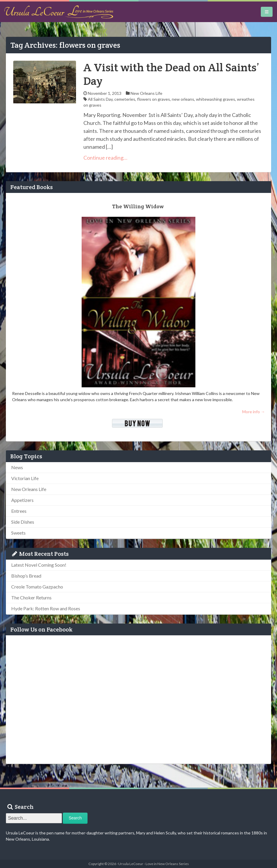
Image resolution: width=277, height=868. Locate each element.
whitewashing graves (216, 99)
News (17, 467)
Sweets (18, 533)
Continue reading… (105, 158)
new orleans (183, 99)
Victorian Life (25, 478)
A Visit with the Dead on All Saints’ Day (171, 74)
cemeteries (125, 99)
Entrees (19, 511)
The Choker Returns (31, 597)
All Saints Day (100, 99)
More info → (254, 412)
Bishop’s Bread (26, 576)
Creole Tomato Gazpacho (37, 587)
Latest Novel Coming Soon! (39, 565)
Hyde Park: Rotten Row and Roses (46, 608)
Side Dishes (23, 522)
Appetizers (22, 500)
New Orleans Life (146, 93)
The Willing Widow (138, 206)
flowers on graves (154, 99)
